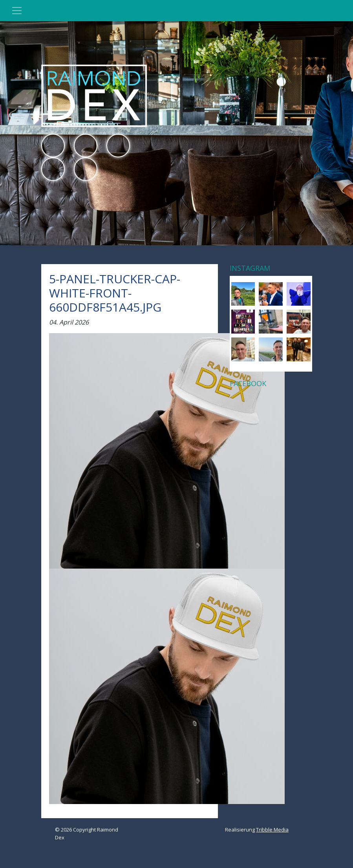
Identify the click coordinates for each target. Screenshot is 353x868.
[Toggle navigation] (17, 11)
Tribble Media (272, 830)
